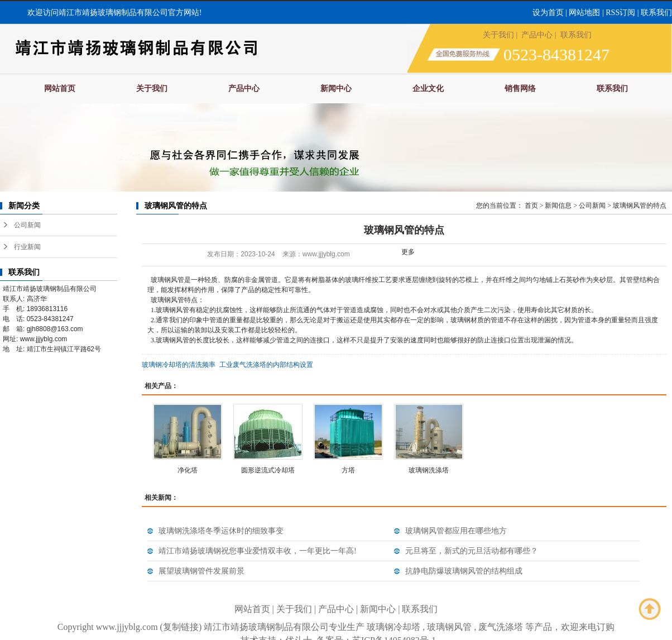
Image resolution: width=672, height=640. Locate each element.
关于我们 (498, 35)
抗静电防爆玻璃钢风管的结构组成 (464, 571)
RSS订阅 (620, 13)
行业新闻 (27, 247)
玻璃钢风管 (449, 627)
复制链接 (181, 627)
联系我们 (656, 13)
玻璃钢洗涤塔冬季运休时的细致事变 (221, 531)
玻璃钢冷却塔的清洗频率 (179, 365)
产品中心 (537, 35)
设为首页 (548, 13)
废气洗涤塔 (501, 627)
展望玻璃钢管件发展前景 (201, 571)
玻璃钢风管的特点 (640, 206)
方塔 (348, 470)
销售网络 (520, 89)
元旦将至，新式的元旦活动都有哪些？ (472, 551)
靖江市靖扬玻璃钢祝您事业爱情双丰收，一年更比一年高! (258, 551)
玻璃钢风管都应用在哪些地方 (456, 531)
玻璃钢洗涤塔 (429, 470)
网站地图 (584, 13)
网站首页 (60, 89)
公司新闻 (27, 225)
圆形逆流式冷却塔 (268, 470)
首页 (531, 206)
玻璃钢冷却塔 (393, 627)
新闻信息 (558, 206)
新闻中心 (336, 89)
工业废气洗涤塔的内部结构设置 (266, 365)
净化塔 (188, 470)
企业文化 (428, 89)
